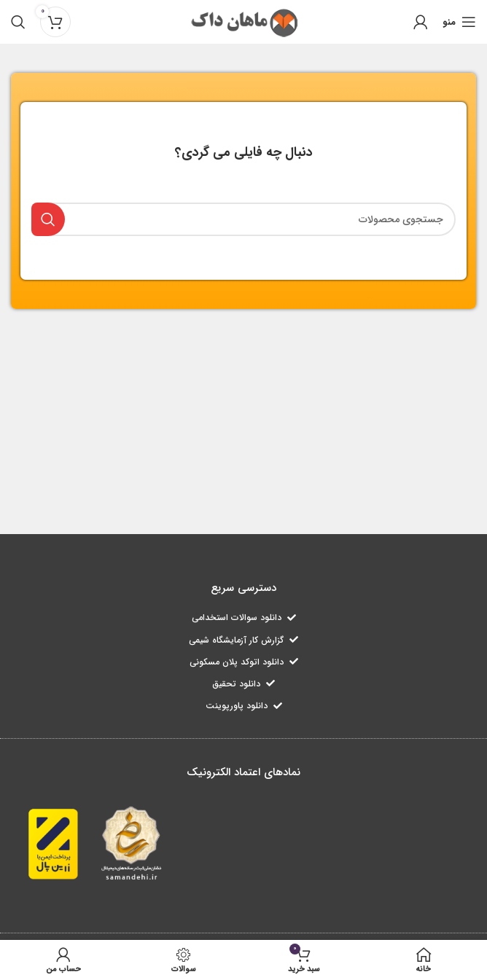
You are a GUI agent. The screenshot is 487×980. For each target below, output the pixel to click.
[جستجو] (18, 22)
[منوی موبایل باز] (459, 22)
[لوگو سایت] (243, 21)
